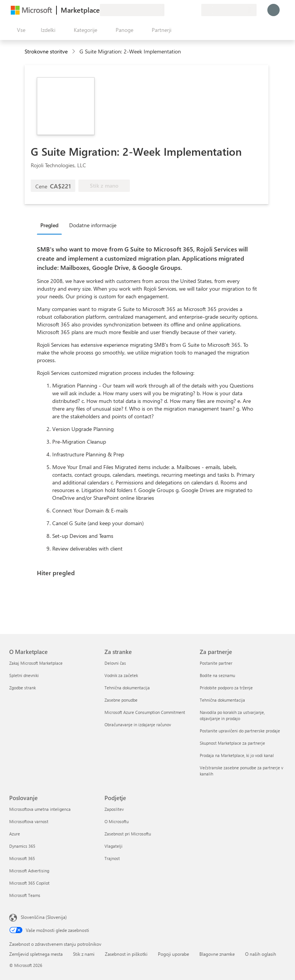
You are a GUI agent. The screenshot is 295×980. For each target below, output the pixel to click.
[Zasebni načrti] (195, 10)
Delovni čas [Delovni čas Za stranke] (115, 663)
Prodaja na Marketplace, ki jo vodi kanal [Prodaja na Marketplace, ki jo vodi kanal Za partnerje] (237, 755)
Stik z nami (84, 954)
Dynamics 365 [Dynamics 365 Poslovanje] (22, 846)
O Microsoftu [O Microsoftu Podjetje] (117, 821)
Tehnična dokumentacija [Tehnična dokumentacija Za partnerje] (222, 700)
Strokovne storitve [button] (46, 51)
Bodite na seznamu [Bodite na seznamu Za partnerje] (217, 675)
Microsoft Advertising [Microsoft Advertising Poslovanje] (29, 871)
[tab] (51, 225)
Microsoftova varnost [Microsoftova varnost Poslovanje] (29, 821)
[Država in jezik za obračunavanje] (229, 10)
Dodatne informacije (93, 225)
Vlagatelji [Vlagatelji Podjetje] (114, 846)
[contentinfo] (74, 52)
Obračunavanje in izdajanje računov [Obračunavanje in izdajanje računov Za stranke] (138, 725)
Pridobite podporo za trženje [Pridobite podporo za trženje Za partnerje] (226, 688)
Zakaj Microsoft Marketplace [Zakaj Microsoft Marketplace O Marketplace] (36, 663)
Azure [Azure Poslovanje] (15, 834)
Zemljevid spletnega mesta (36, 954)
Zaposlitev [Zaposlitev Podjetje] (114, 809)
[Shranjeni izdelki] (186, 10)
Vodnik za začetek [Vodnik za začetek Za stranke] (121, 675)
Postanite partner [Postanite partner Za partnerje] (216, 663)
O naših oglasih (261, 954)
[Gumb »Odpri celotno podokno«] (20, 30)
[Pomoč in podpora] (177, 10)
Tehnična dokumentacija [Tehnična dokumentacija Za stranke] (127, 688)
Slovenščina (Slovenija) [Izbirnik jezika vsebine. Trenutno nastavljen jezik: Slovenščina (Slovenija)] (44, 917)
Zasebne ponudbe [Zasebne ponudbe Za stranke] (121, 700)
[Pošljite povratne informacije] (167, 10)
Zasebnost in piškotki (126, 954)
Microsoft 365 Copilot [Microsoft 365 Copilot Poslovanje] (29, 883)
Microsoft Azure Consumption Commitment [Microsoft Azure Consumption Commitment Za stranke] (145, 712)
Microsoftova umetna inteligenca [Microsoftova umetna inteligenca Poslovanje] (40, 809)
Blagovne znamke (217, 954)
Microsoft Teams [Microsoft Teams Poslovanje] (25, 895)
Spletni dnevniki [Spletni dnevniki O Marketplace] (24, 675)
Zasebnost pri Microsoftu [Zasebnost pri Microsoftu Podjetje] (128, 834)
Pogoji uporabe (173, 954)
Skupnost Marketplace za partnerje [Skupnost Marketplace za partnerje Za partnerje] (232, 743)
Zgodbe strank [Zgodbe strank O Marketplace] (22, 688)
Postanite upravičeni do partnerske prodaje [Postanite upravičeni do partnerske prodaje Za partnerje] (240, 731)
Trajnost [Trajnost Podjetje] (112, 858)
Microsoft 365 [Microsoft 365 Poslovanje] (22, 858)
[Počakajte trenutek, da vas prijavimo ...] (273, 10)
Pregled (49, 225)
